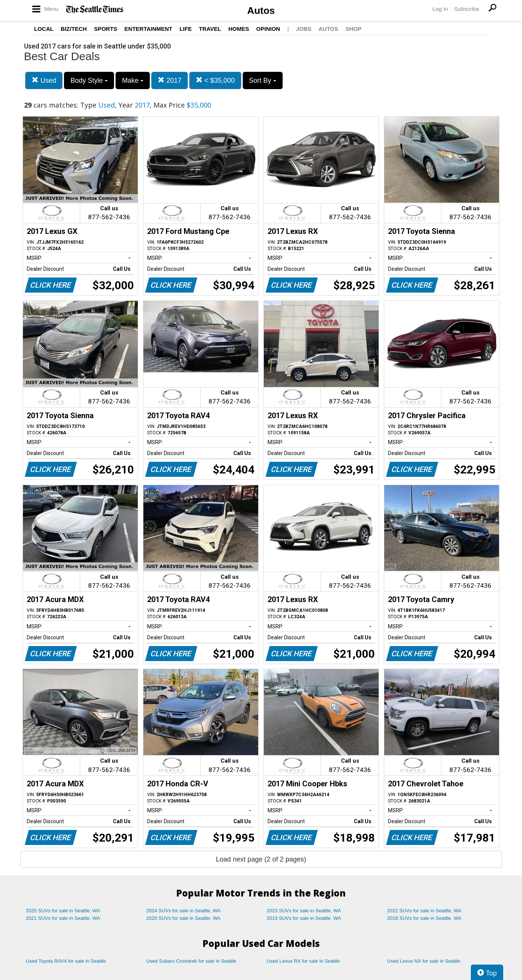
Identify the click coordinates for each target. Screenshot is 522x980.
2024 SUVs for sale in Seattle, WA (184, 911)
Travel (210, 29)
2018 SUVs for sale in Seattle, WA (425, 918)
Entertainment (148, 29)
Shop (354, 29)
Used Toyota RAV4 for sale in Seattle (66, 961)
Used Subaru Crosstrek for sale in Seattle (191, 961)
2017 (170, 80)
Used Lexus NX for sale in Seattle (424, 961)
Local (44, 29)
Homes (239, 29)
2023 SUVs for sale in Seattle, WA (304, 911)
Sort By (263, 80)
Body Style (89, 80)
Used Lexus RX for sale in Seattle (303, 961)
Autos (261, 11)
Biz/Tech (74, 29)
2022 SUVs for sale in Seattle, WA (425, 911)
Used (44, 80)
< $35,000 (215, 80)
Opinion (268, 29)
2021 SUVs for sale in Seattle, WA (63, 918)
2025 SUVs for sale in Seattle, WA (63, 911)
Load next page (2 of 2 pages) (261, 859)
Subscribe (467, 9)
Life (186, 29)
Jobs (304, 29)
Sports (106, 29)
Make (133, 80)
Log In (440, 9)
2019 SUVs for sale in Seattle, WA (304, 918)
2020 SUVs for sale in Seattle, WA (184, 918)
